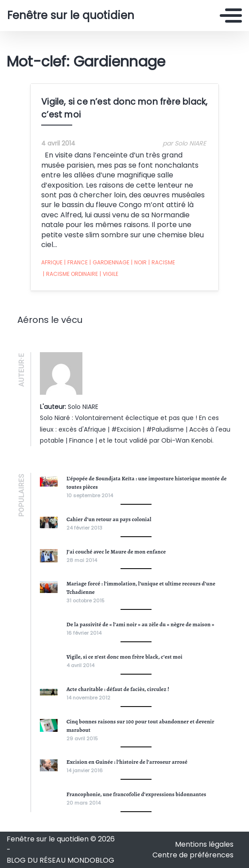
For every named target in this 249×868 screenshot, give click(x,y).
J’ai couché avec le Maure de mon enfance (116, 552)
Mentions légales (204, 844)
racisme (162, 263)
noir (139, 263)
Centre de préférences (193, 855)
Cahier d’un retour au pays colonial (109, 519)
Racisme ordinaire (70, 274)
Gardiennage (109, 263)
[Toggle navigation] (231, 16)
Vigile (109, 274)
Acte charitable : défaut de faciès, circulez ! (118, 689)
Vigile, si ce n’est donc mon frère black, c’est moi (124, 657)
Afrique (52, 262)
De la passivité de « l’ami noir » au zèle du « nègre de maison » (140, 624)
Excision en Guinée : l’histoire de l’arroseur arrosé (127, 762)
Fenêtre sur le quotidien (71, 16)
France (76, 263)
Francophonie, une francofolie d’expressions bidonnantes (136, 794)
